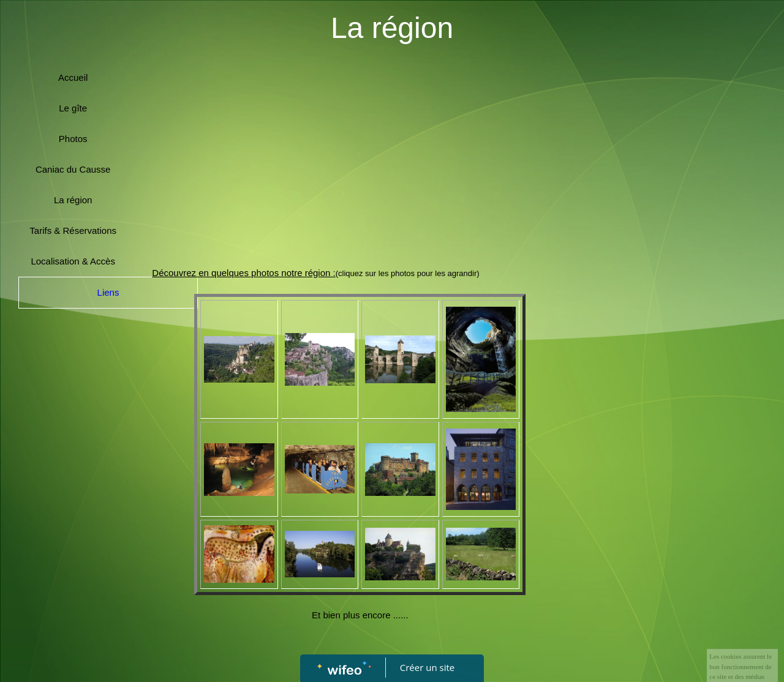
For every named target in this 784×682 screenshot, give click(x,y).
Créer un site (427, 667)
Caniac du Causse (73, 169)
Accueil (73, 77)
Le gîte (73, 108)
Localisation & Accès (73, 261)
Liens (108, 292)
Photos (73, 139)
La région (73, 200)
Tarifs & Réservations (73, 230)
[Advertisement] (360, 160)
